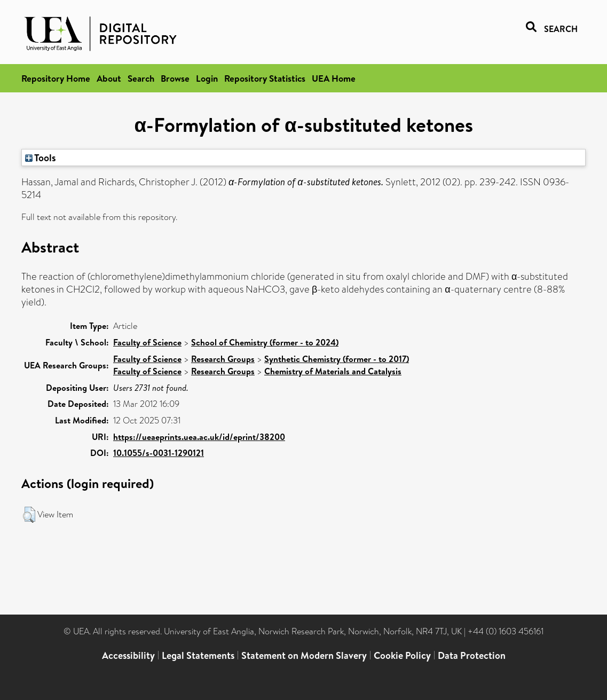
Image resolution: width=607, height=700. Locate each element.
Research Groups (223, 359)
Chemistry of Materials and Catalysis (333, 371)
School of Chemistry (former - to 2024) (265, 342)
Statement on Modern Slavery (304, 655)
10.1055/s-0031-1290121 (159, 453)
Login (207, 78)
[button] (29, 515)
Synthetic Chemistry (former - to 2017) (337, 359)
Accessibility (128, 655)
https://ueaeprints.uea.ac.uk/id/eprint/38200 (199, 437)
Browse (175, 78)
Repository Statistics (265, 78)
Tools (41, 158)
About (109, 78)
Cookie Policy (402, 655)
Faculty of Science (147, 342)
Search (141, 78)
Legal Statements (198, 655)
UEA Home (334, 78)
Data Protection (472, 655)
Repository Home (56, 78)
